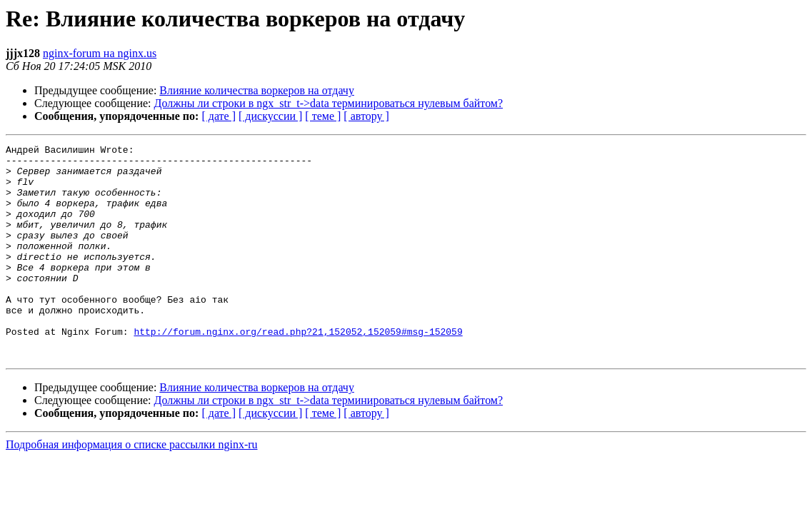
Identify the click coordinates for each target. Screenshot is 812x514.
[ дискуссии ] (270, 116)
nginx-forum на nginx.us (100, 53)
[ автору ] (366, 116)
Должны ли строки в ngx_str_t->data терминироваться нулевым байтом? (329, 103)
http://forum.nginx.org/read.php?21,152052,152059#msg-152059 (298, 370)
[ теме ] (323, 116)
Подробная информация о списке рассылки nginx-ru (132, 487)
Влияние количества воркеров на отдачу (257, 90)
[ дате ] (219, 116)
